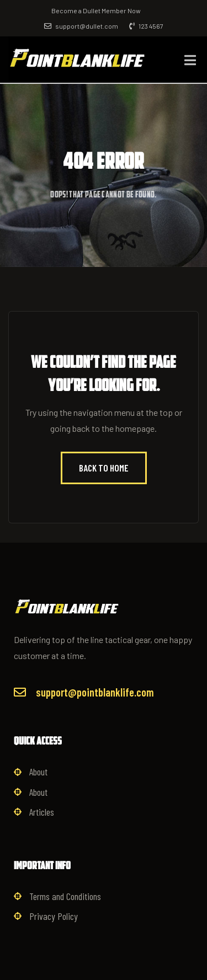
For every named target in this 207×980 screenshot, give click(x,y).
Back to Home (104, 468)
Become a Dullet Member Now (96, 10)
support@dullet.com (81, 26)
